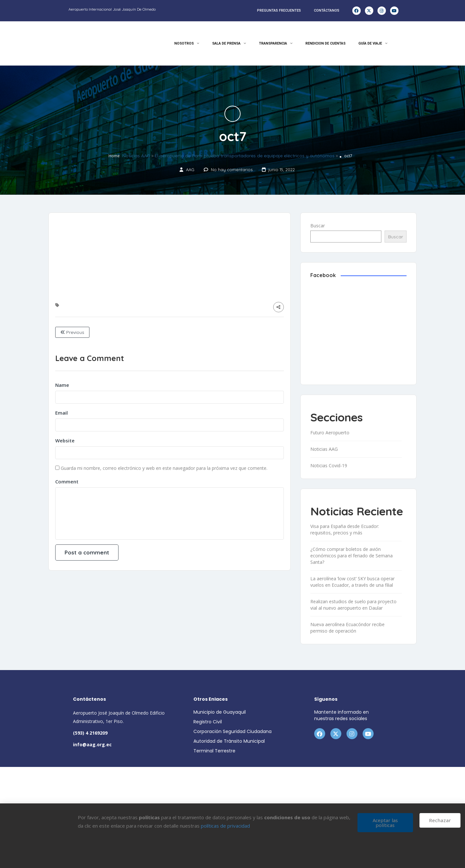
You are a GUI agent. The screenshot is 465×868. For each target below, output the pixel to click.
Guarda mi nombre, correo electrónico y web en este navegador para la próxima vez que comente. (164, 468)
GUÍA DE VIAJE (373, 44)
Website (65, 440)
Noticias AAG (136, 156)
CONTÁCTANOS (327, 10)
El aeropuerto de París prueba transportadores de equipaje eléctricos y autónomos (245, 156)
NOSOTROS (187, 44)
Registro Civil (208, 722)
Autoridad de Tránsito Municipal (229, 741)
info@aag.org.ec (92, 744)
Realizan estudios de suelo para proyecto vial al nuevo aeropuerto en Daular (353, 605)
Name (62, 385)
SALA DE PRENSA (229, 44)
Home (114, 156)
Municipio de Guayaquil (220, 712)
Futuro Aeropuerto (330, 433)
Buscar (318, 226)
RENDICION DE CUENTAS (325, 43)
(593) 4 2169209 (90, 733)
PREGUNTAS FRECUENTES (279, 10)
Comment (67, 481)
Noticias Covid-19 (329, 465)
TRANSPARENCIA (276, 44)
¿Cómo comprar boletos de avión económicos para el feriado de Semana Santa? (351, 556)
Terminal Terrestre (214, 751)
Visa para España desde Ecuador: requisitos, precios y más (345, 529)
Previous (72, 332)
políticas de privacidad (225, 826)
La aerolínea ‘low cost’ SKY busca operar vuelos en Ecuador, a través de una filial (352, 582)
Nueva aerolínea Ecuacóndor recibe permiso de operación (347, 628)
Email (62, 413)
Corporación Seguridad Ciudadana (232, 731)
